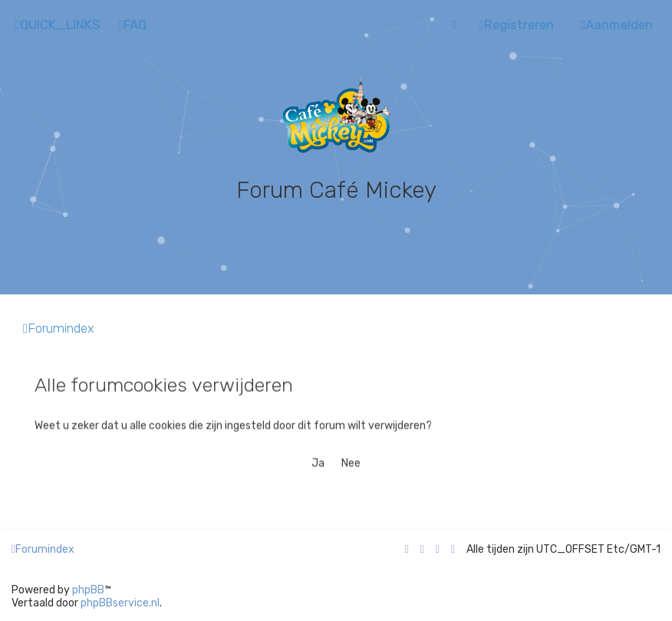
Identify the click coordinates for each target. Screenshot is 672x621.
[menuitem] (133, 25)
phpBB (88, 590)
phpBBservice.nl (120, 603)
